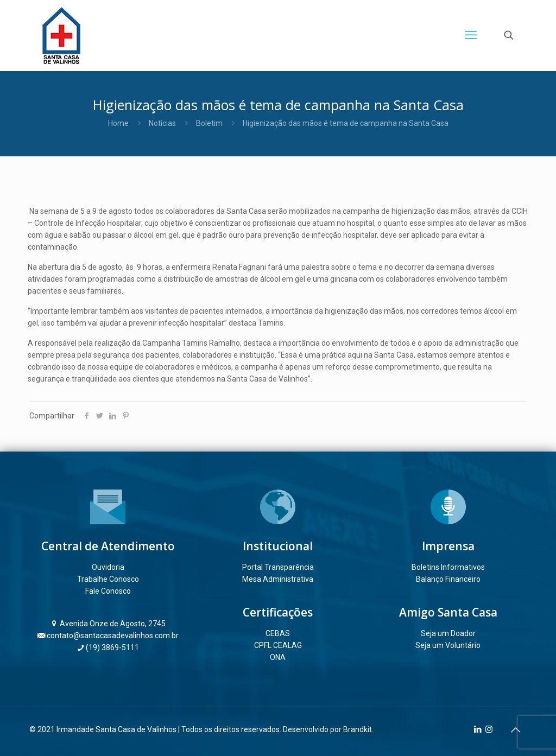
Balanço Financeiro (448, 579)
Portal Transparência (278, 567)
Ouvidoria (108, 567)
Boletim (209, 123)
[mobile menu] (471, 35)
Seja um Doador (448, 633)
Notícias (162, 123)
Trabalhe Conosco (108, 579)
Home (118, 123)
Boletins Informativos (448, 567)
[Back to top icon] (515, 730)
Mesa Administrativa (278, 579)
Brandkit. (358, 729)
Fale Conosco (108, 591)
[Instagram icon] (489, 729)
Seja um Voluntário (448, 645)
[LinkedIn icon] (478, 729)
